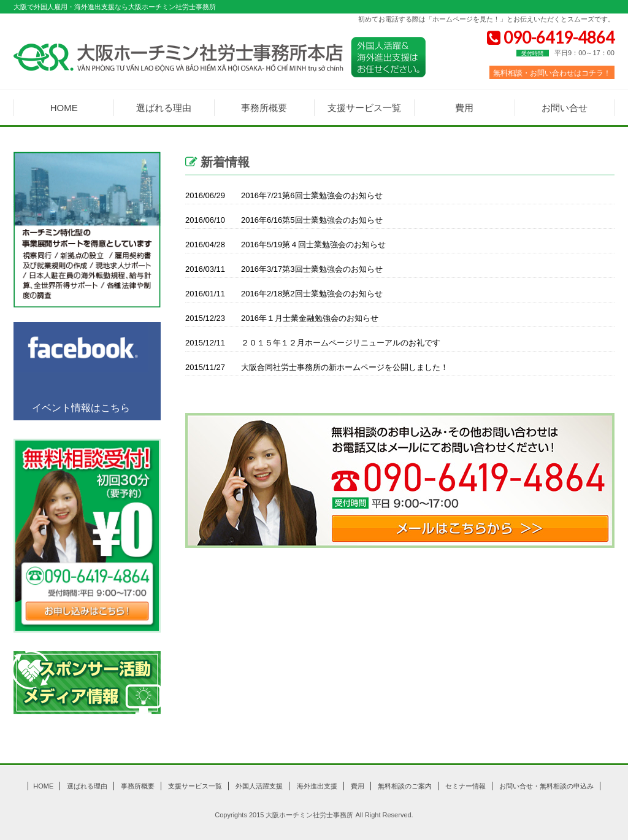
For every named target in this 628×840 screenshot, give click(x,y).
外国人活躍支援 (259, 786)
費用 (464, 108)
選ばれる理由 (164, 108)
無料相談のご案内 (405, 786)
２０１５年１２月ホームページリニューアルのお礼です (313, 343)
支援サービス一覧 (364, 108)
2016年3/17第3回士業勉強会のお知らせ (284, 269)
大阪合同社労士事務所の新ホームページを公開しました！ (317, 368)
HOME (64, 108)
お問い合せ (565, 108)
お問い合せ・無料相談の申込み (546, 786)
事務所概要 (264, 108)
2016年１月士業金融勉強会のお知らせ (282, 318)
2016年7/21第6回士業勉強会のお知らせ (284, 196)
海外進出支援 (317, 786)
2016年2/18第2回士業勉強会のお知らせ (284, 294)
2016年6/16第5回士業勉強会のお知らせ (284, 220)
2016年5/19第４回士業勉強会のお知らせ (285, 245)
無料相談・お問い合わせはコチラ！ (552, 73)
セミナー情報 (465, 786)
